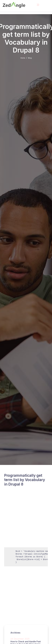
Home (23, 58)
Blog (30, 58)
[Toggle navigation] (38, 5)
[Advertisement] (26, 520)
